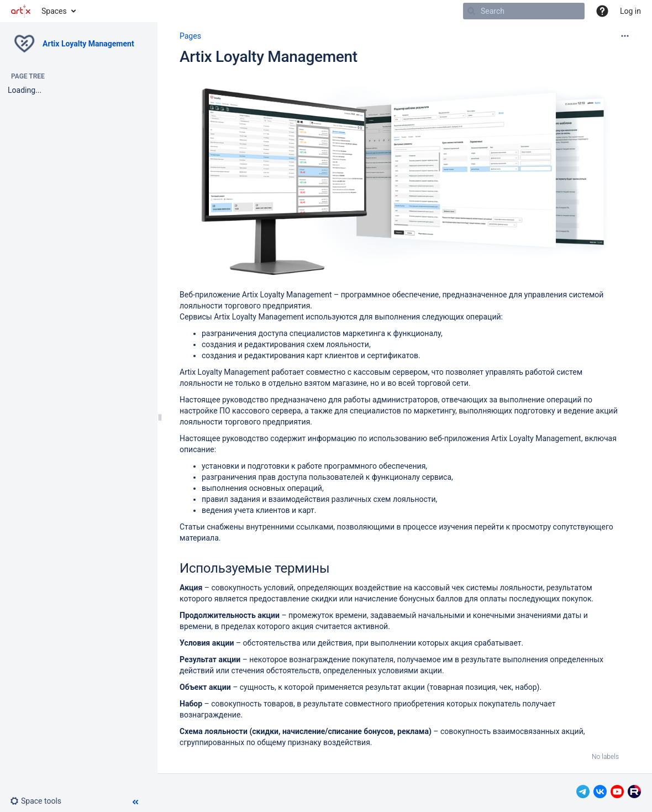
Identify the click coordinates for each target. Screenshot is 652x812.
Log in (630, 11)
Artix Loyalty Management (88, 44)
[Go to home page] (21, 11)
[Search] (471, 11)
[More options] (625, 36)
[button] (602, 11)
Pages (190, 36)
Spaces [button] (54, 11)
